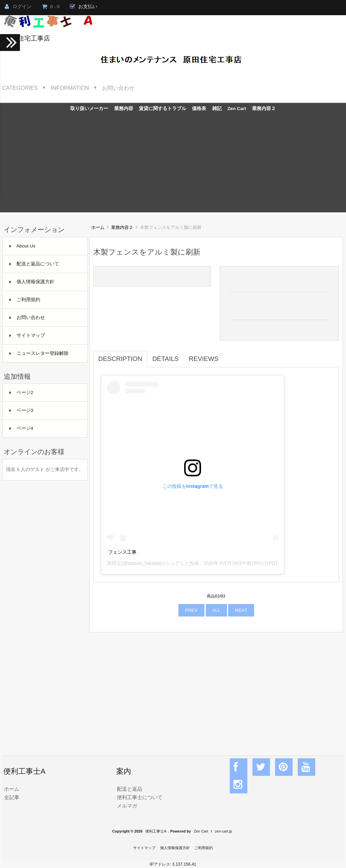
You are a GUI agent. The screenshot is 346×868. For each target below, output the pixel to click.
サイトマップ (27, 335)
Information (70, 88)
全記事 (12, 797)
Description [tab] (120, 359)
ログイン (18, 7)
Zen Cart (237, 109)
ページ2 (21, 392)
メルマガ (127, 806)
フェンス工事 (122, 552)
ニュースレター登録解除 (39, 353)
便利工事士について (140, 797)
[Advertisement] (173, 165)
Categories (20, 88)
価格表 (199, 109)
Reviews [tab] (204, 359)
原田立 (114, 563)
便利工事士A (156, 831)
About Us (22, 246)
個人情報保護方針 (32, 282)
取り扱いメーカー (89, 109)
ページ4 (21, 428)
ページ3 (21, 410)
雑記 (217, 109)
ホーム (98, 227)
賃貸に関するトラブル (163, 109)
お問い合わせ (118, 88)
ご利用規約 (25, 300)
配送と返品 (130, 789)
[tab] (229, 355)
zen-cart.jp (224, 831)
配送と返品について (34, 264)
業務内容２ (122, 227)
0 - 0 (51, 7)
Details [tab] (166, 359)
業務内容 (124, 109)
